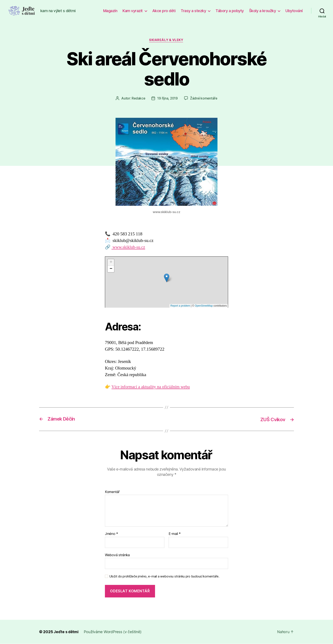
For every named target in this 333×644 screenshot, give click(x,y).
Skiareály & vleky (166, 40)
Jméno (111, 534)
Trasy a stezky (193, 11)
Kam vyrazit (133, 11)
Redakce (138, 99)
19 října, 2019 (167, 99)
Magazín (110, 11)
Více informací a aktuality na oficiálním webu (152, 387)
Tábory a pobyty (230, 11)
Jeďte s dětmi (66, 632)
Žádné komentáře (204, 99)
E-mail (175, 534)
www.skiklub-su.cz (129, 248)
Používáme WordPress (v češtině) (113, 632)
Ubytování (294, 11)
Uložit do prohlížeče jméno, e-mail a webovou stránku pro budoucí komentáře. (164, 577)
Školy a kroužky (263, 11)
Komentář (112, 492)
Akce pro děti (164, 11)
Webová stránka (117, 555)
